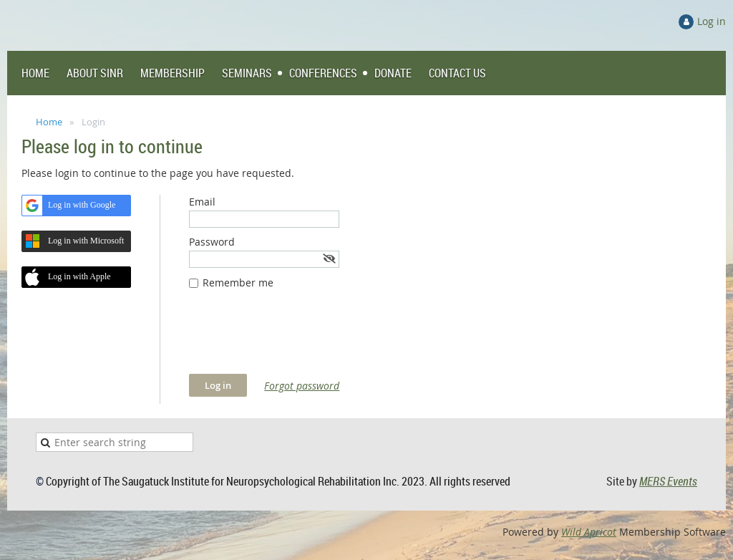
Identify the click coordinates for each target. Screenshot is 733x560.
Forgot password (302, 386)
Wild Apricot (589, 532)
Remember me (238, 283)
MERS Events (668, 481)
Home (49, 122)
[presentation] (298, 339)
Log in (712, 21)
